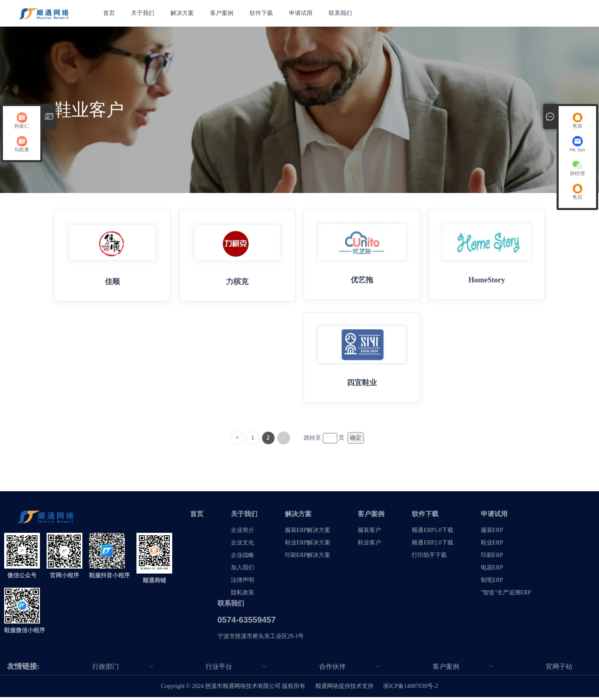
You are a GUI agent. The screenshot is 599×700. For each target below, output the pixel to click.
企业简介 (243, 533)
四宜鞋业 (362, 384)
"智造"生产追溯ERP (506, 595)
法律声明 (243, 583)
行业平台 (219, 669)
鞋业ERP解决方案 (308, 545)
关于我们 (143, 13)
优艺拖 (362, 280)
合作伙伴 (332, 669)
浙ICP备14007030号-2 (410, 689)
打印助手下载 (429, 558)
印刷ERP (492, 558)
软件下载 (263, 13)
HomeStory (487, 280)
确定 (356, 441)
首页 (109, 13)
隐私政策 (243, 595)
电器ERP (492, 570)
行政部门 (106, 669)
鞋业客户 (369, 545)
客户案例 (223, 13)
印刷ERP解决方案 (308, 558)
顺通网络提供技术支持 (344, 689)
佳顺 (112, 282)
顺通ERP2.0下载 (432, 545)
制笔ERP (492, 583)
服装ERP (492, 533)
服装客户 (369, 533)
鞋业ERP (492, 545)
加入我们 (243, 570)
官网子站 (559, 669)
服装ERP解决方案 (308, 533)
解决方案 (183, 13)
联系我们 (343, 13)
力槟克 (237, 282)
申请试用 (303, 13)
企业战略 (243, 558)
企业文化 (243, 545)
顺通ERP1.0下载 (432, 533)
